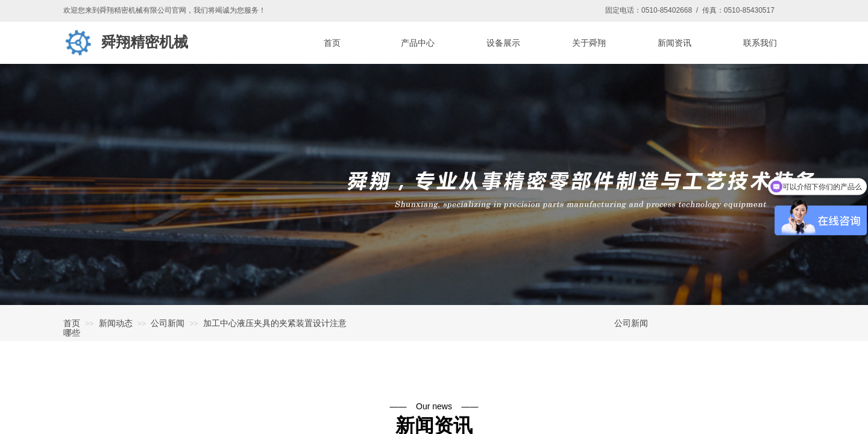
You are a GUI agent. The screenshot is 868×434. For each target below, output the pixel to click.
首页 (72, 323)
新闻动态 (116, 323)
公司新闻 (168, 323)
